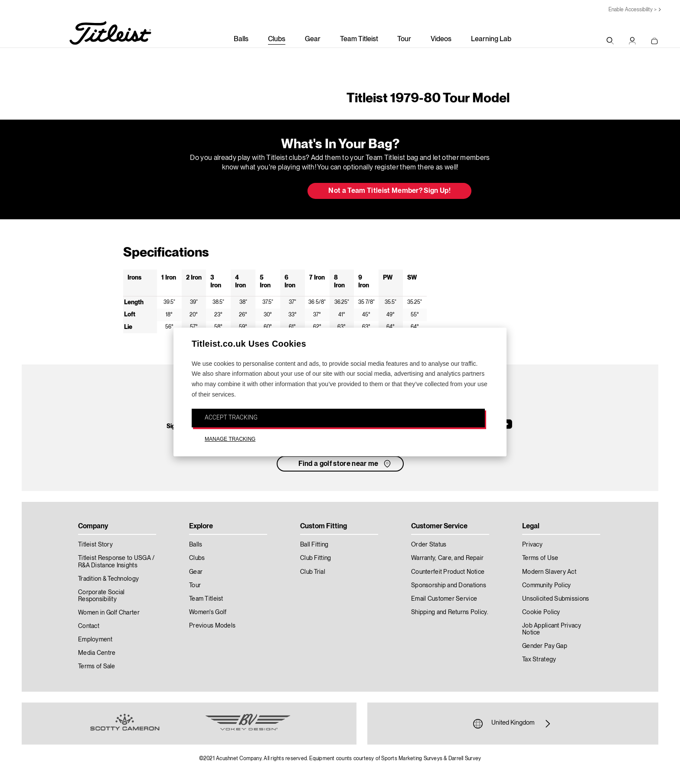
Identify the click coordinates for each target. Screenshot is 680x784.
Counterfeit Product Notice (448, 572)
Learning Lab (491, 39)
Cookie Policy (541, 612)
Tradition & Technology (108, 579)
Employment (95, 640)
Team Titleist (359, 39)
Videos (441, 39)
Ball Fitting (314, 545)
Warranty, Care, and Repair (447, 558)
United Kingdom (513, 724)
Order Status (429, 545)
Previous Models (212, 626)
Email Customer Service (444, 599)
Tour (404, 39)
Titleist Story (95, 545)
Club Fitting (315, 558)
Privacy (532, 545)
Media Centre (97, 653)
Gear (313, 39)
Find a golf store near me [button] (345, 464)
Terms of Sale (97, 667)
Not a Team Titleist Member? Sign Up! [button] (389, 191)
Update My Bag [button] (255, 192)
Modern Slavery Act (549, 572)
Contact (89, 626)
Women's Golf (208, 612)
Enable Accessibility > (633, 10)
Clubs (277, 39)
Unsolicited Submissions (556, 599)
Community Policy (546, 586)
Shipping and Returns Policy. (450, 612)
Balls (241, 39)
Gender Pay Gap (545, 646)
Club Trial (313, 572)
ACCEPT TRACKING (231, 417)
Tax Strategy (539, 660)
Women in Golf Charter (109, 613)
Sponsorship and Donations (449, 586)
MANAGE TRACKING (230, 439)
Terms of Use (540, 558)
